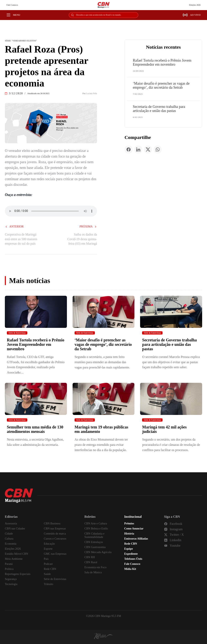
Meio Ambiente (14, 559)
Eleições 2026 (195, 5)
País (46, 559)
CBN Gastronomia (95, 547)
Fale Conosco (12, 5)
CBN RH (90, 557)
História (129, 534)
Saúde (47, 574)
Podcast (48, 564)
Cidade (9, 534)
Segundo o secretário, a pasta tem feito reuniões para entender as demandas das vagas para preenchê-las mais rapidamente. (102, 362)
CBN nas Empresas (55, 529)
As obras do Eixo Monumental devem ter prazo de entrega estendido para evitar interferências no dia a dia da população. (101, 445)
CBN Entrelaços (94, 542)
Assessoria (11, 524)
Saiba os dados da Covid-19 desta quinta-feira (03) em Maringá (82, 239)
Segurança (11, 579)
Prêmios (129, 524)
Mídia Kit (130, 569)
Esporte (48, 549)
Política (9, 569)
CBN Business (52, 524)
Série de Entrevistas (17, 333)
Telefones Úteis (133, 559)
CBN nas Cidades (15, 529)
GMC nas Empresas (55, 554)
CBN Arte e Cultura (96, 524)
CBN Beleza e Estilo (96, 529)
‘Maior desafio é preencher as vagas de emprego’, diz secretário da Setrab (161, 85)
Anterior (14, 227)
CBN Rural (91, 562)
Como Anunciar (134, 529)
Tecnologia (11, 584)
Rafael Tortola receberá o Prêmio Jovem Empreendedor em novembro (162, 62)
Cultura (9, 539)
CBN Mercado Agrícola (98, 552)
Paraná (9, 564)
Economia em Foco (96, 567)
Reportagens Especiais (18, 574)
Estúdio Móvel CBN (16, 554)
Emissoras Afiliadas (136, 539)
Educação (49, 544)
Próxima (88, 227)
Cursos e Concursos (55, 539)
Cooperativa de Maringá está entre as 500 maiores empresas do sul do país (21, 239)
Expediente (131, 554)
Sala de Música (93, 572)
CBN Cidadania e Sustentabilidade (95, 535)
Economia (11, 544)
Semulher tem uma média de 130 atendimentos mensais (35, 429)
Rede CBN (50, 569)
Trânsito (49, 584)
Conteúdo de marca (55, 534)
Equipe (128, 549)
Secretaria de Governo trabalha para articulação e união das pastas (159, 109)
